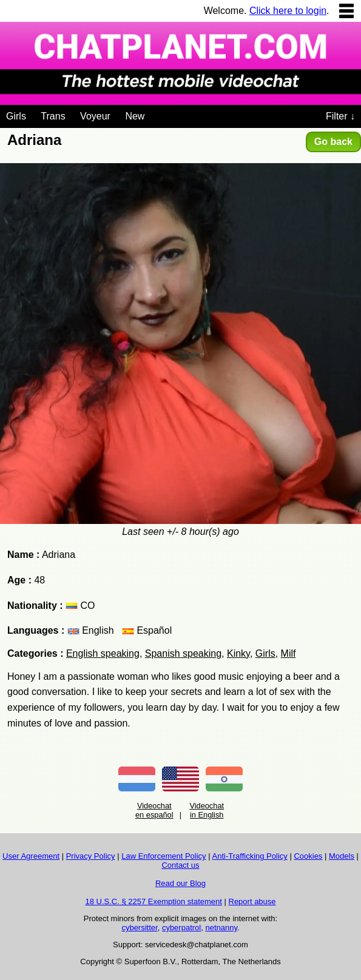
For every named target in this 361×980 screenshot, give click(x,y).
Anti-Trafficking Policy (250, 856)
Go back (333, 142)
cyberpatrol (181, 928)
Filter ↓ (340, 116)
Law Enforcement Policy (164, 856)
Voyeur (95, 116)
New (135, 116)
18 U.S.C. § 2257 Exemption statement (153, 901)
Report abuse (252, 901)
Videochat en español (154, 810)
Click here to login (288, 11)
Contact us (180, 865)
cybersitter (139, 928)
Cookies (308, 856)
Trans (53, 116)
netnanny (221, 928)
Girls (16, 116)
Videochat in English (207, 810)
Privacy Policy (91, 856)
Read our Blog (180, 883)
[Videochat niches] (154, 114)
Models (342, 856)
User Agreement (31, 856)
